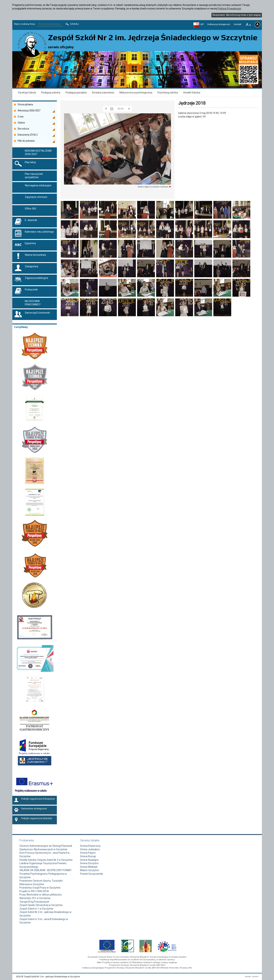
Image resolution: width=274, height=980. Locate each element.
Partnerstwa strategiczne (34, 809)
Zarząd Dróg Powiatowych (34, 902)
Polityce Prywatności (229, 9)
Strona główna (25, 104)
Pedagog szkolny (51, 93)
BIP (202, 24)
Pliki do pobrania (26, 141)
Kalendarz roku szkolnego (39, 232)
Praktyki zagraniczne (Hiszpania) (38, 799)
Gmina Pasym (88, 853)
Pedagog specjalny (76, 93)
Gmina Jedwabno (90, 849)
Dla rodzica (23, 129)
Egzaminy (30, 243)
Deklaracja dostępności (219, 24)
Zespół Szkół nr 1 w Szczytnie (36, 909)
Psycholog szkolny (168, 93)
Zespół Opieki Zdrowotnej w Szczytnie (41, 905)
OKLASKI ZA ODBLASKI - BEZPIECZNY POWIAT (46, 870)
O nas (21, 117)
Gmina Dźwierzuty (90, 846)
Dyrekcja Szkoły (27, 93)
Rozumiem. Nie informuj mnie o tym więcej (237, 15)
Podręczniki (31, 290)
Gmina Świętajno (89, 860)
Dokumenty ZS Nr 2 (28, 135)
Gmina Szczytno (89, 863)
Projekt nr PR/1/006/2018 (34, 891)
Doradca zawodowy (103, 93)
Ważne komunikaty (35, 255)
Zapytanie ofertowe (36, 197)
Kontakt (238, 24)
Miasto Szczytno (89, 870)
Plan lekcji (30, 162)
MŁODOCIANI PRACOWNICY (33, 303)
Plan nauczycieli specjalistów (34, 176)
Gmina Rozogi (88, 856)
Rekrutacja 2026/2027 (29, 111)
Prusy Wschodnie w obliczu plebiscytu (41, 895)
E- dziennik (31, 220)
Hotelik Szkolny (192, 93)
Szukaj (72, 24)
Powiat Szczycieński (92, 874)
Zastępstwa (31, 266)
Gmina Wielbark (89, 867)
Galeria (21, 123)
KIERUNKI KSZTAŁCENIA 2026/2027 (38, 153)
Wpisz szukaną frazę (24, 24)
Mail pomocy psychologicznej (136, 93)
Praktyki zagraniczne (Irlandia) (37, 818)
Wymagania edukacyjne (38, 185)
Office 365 (30, 209)
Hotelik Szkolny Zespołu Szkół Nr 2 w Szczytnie (46, 860)
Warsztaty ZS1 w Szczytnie (35, 898)
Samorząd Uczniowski (37, 313)
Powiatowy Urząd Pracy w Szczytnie (40, 888)
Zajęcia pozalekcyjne (36, 278)
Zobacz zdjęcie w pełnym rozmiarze (154, 187)
